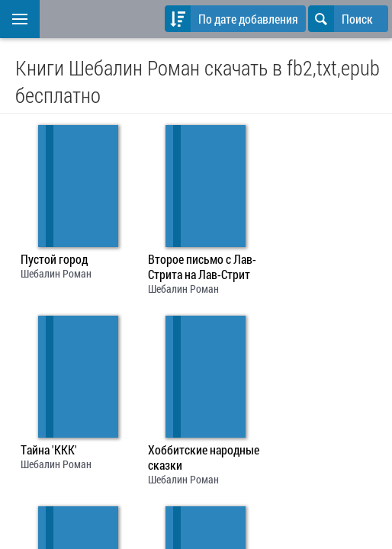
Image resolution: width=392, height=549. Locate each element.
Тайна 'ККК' (49, 450)
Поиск (341, 19)
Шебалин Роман (56, 273)
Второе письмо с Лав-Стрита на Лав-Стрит (202, 267)
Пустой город (54, 259)
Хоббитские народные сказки (204, 457)
